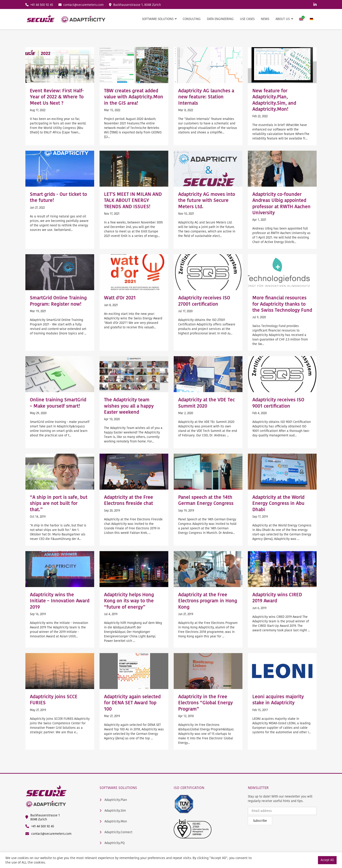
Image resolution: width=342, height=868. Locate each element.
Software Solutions (118, 788)
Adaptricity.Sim (113, 811)
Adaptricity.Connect (116, 832)
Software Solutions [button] (158, 19)
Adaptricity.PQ (112, 843)
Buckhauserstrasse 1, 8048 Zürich (135, 5)
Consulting (192, 19)
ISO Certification (189, 788)
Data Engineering (220, 19)
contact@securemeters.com (81, 5)
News (265, 19)
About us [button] (283, 19)
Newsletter (258, 788)
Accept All (327, 860)
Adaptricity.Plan (113, 800)
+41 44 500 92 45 (39, 5)
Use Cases (247, 19)
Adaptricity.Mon (113, 822)
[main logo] (66, 19)
